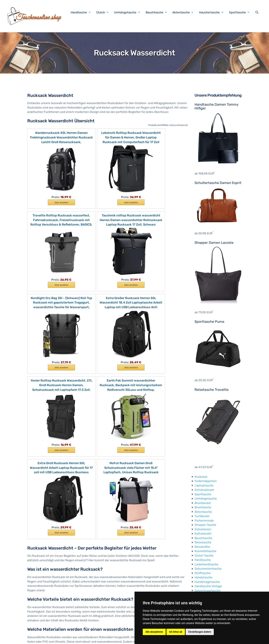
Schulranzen (203, 529)
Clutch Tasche (204, 556)
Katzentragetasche (207, 591)
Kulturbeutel (203, 534)
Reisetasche (203, 542)
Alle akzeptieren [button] (154, 632)
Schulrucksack (204, 490)
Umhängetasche (129, 12)
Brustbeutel (203, 503)
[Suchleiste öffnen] (258, 12)
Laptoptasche (204, 485)
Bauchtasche (158, 12)
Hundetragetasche (207, 582)
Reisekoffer (202, 547)
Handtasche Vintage (208, 586)
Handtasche (83, 12)
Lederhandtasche (206, 564)
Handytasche (203, 577)
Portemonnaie (204, 520)
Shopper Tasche (205, 525)
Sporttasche (241, 12)
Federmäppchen (206, 481)
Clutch (104, 12)
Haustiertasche (213, 12)
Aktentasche (185, 12)
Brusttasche (203, 507)
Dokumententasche (208, 569)
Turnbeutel (202, 516)
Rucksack (201, 477)
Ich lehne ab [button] (176, 632)
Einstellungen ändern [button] (200, 632)
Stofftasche (203, 573)
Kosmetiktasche (205, 551)
